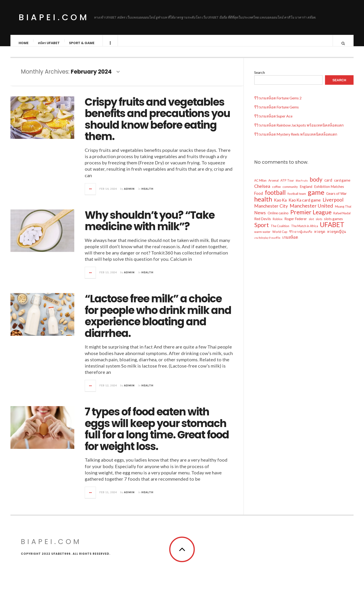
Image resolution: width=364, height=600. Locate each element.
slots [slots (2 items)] (319, 224)
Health (147, 193)
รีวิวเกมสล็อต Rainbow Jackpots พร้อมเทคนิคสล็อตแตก (299, 130)
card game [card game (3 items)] (342, 185)
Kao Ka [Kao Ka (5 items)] (280, 205)
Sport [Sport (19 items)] (262, 229)
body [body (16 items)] (316, 184)
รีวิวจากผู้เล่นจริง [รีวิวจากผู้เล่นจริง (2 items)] (301, 236)
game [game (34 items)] (316, 197)
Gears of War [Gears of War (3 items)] (336, 198)
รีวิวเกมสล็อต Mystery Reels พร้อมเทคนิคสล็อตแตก (296, 139)
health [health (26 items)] (263, 204)
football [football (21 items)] (275, 197)
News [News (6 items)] (260, 217)
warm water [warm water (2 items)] (262, 236)
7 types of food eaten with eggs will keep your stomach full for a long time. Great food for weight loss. (157, 434)
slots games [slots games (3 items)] (333, 223)
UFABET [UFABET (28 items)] (332, 229)
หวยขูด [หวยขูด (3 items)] (320, 236)
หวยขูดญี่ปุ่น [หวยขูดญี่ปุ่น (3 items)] (336, 236)
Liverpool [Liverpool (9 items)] (333, 204)
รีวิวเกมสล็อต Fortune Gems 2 (278, 103)
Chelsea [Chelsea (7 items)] (262, 191)
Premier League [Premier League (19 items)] (311, 217)
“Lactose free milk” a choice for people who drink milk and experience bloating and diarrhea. (158, 321)
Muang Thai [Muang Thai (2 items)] (343, 211)
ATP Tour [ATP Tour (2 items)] (287, 185)
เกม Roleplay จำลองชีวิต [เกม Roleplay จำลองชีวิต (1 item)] (267, 242)
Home (24, 43)
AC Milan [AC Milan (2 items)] (260, 185)
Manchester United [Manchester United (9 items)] (311, 210)
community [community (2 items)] (290, 191)
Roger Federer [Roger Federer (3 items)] (296, 223)
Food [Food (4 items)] (259, 198)
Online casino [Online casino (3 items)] (278, 218)
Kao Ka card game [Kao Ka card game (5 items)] (305, 205)
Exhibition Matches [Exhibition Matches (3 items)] (329, 191)
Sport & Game (82, 43)
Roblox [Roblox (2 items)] (278, 224)
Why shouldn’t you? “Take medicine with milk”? (150, 226)
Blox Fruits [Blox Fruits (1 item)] (302, 185)
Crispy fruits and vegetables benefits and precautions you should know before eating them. (157, 124)
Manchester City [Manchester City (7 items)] (271, 210)
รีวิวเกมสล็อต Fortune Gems (276, 112)
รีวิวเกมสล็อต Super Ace (273, 121)
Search (260, 77)
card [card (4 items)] (328, 185)
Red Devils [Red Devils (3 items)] (263, 223)
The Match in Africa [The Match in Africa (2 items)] (305, 231)
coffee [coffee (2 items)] (276, 191)
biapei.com (54, 17)
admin (129, 193)
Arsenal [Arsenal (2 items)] (273, 185)
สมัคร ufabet (49, 43)
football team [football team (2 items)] (297, 198)
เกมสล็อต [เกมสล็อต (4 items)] (290, 242)
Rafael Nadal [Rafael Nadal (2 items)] (342, 218)
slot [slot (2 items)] (311, 224)
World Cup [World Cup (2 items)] (280, 236)
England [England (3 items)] (306, 191)
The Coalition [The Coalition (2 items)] (280, 231)
